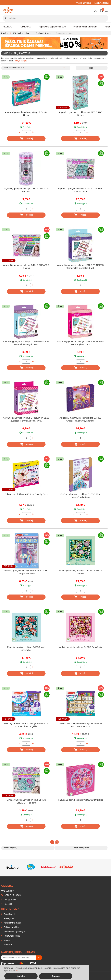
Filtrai (90, 68)
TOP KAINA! (25, 27)
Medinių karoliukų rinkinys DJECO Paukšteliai (80, 647)
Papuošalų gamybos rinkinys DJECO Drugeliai (80, 800)
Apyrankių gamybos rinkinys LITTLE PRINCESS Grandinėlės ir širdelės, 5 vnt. (80, 266)
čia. (17, 971)
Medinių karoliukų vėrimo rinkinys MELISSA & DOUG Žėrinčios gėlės (26, 725)
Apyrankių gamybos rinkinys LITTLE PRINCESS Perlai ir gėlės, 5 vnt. (80, 343)
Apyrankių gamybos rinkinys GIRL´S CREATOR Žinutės (26, 266)
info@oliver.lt (9, 900)
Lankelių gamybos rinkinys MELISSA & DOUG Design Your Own (26, 572)
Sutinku (21, 976)
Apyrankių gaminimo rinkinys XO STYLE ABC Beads (80, 114)
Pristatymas (9, 918)
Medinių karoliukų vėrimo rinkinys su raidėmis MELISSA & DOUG (81, 725)
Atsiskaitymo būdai (12, 923)
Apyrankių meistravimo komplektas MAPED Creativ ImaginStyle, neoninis (80, 419)
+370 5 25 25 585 (11, 895)
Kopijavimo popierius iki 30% (52, 27)
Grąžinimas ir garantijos (14, 931)
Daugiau (56, 976)
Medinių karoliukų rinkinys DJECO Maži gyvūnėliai (26, 648)
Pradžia (5, 33)
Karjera (7, 940)
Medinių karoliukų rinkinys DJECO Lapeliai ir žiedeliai (80, 572)
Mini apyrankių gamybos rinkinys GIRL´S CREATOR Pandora (26, 801)
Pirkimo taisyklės (11, 927)
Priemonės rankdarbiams (85, 27)
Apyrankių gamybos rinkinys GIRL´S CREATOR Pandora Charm (80, 190)
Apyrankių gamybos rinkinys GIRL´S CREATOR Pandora (26, 190)
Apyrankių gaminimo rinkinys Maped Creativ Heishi (26, 114)
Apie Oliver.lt (9, 914)
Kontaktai (8, 945)
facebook (7, 904)
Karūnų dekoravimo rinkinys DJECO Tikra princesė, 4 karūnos (80, 496)
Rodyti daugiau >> (22, 61)
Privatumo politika (11, 936)
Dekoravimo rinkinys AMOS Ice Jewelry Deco (26, 494)
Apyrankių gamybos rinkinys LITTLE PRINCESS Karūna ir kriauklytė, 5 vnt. (26, 343)
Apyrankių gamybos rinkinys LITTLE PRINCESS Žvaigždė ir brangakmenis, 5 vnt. (26, 419)
